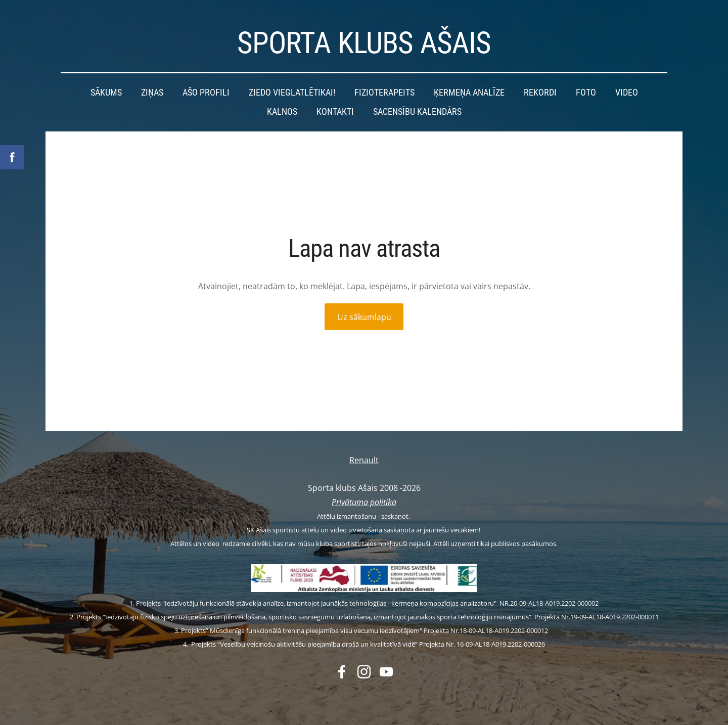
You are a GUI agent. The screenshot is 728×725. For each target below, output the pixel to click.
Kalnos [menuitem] (282, 111)
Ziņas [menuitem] (152, 93)
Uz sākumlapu (364, 317)
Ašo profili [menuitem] (206, 93)
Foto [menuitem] (586, 93)
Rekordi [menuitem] (540, 93)
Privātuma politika (364, 502)
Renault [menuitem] (364, 460)
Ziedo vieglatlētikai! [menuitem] (292, 93)
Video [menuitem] (627, 93)
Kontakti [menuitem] (335, 111)
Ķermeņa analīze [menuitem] (469, 93)
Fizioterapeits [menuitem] (384, 93)
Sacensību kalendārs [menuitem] (417, 111)
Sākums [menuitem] (106, 93)
